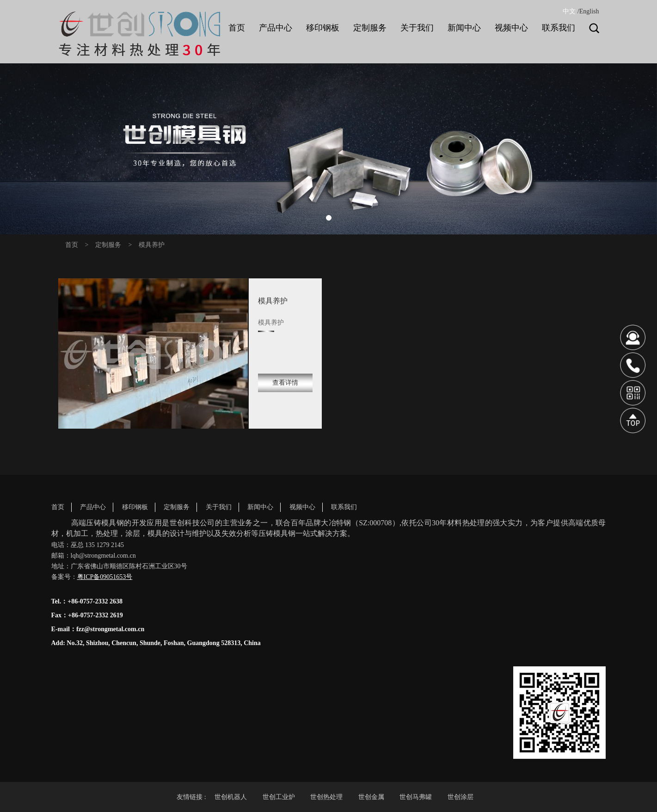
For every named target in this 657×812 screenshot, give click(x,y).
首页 (72, 245)
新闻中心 (260, 507)
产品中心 (93, 507)
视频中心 (302, 507)
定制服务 (108, 245)
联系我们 (344, 507)
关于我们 (219, 507)
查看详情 (285, 383)
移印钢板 (135, 507)
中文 (569, 11)
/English (588, 11)
